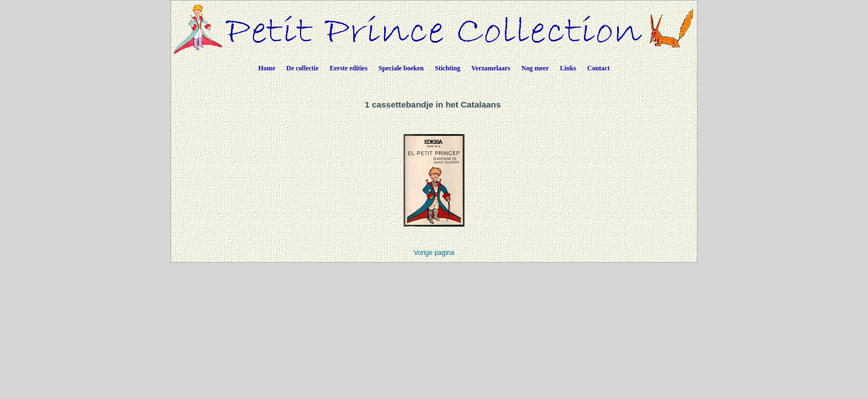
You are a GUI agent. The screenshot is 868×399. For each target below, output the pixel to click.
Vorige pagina (434, 253)
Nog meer (535, 68)
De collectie (302, 68)
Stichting (448, 68)
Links (568, 68)
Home (267, 68)
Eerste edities (349, 68)
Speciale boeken (401, 68)
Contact (599, 68)
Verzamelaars (491, 68)
